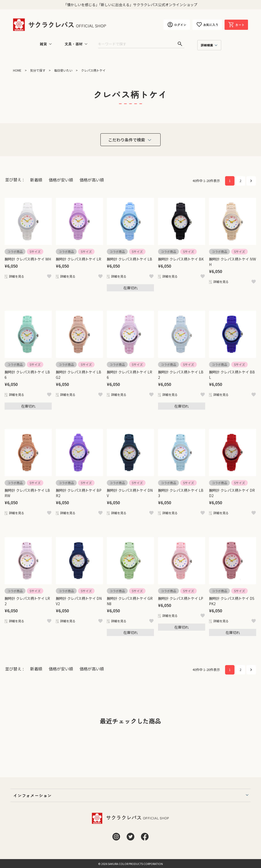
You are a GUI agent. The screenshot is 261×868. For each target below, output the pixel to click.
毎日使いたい (63, 70)
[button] (251, 181)
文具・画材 (74, 44)
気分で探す (38, 70)
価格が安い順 (61, 180)
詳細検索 (207, 45)
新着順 (36, 180)
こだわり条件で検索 (127, 140)
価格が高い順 (92, 180)
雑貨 (43, 44)
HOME (17, 70)
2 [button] (240, 181)
